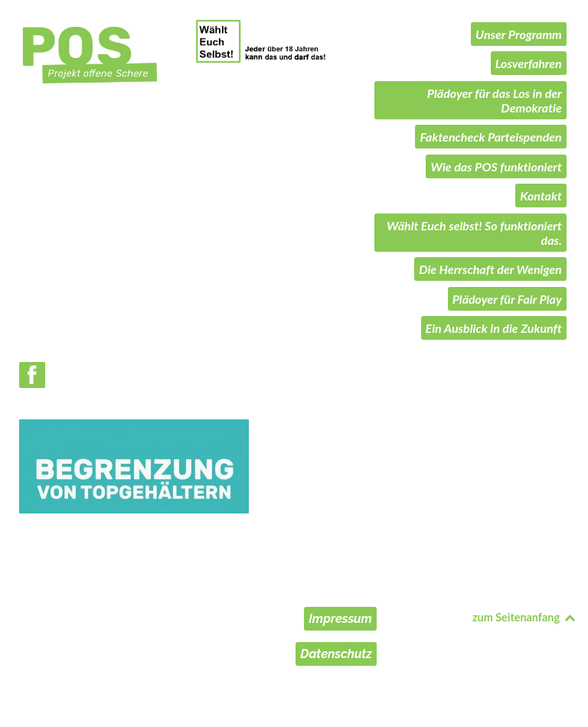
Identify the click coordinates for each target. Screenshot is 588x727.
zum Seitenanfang (524, 617)
